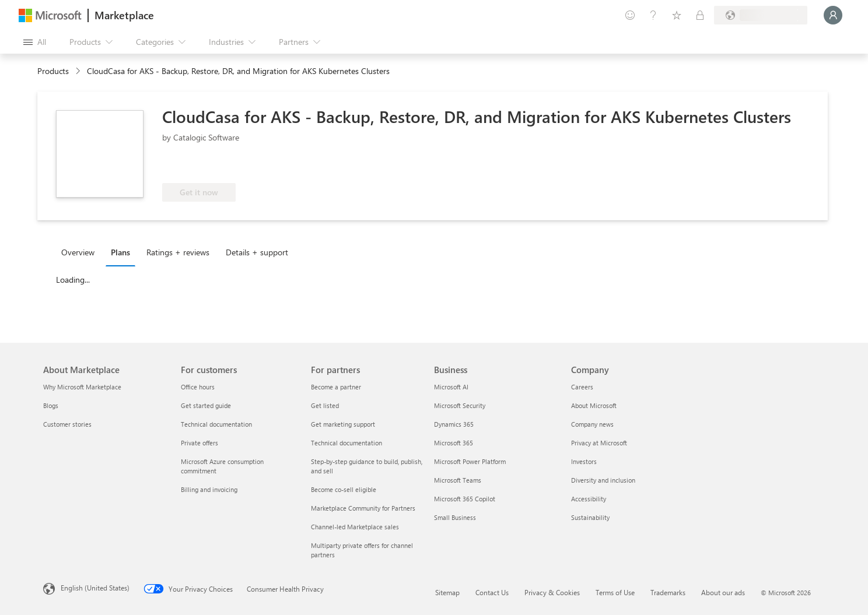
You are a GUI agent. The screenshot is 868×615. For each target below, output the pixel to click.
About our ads (723, 592)
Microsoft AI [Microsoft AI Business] (451, 387)
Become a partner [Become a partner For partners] (336, 387)
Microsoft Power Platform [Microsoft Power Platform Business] (470, 461)
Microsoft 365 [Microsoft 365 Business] (454, 443)
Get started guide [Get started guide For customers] (206, 405)
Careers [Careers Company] (582, 387)
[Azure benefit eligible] (209, 166)
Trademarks (668, 592)
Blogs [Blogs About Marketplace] (51, 405)
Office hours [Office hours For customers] (198, 387)
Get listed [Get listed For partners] (325, 405)
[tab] (81, 252)
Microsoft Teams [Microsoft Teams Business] (458, 480)
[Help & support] (653, 15)
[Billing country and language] (761, 15)
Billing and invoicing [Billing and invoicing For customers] (209, 489)
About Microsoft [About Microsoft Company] (594, 405)
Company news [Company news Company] (592, 424)
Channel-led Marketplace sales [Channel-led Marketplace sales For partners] (355, 527)
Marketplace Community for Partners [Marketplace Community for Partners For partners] (363, 508)
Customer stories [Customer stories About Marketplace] (67, 424)
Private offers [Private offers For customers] (199, 443)
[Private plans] (700, 15)
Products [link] (53, 71)
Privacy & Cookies (552, 592)
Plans (120, 252)
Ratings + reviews (178, 252)
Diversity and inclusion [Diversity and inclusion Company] (603, 480)
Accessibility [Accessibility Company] (589, 499)
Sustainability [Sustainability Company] (590, 517)
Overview (78, 252)
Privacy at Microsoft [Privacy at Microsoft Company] (599, 443)
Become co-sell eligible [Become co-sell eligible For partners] (344, 489)
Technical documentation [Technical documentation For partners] (346, 443)
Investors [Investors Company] (584, 461)
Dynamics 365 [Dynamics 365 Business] (454, 424)
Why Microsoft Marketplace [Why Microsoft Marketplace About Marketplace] (82, 387)
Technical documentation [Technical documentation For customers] (216, 424)
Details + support (257, 252)
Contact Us (492, 592)
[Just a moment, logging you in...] (833, 15)
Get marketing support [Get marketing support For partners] (343, 424)
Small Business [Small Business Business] (455, 517)
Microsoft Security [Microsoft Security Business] (460, 405)
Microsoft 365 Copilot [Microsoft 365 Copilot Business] (465, 499)
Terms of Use (615, 592)
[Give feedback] (630, 15)
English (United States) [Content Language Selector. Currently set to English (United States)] (95, 588)
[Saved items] (677, 15)
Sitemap (447, 592)
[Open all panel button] (35, 42)
